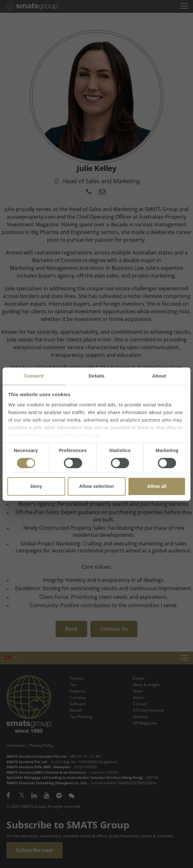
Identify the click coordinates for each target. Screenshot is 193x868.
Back (71, 629)
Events (139, 678)
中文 (17, 658)
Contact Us (114, 629)
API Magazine (145, 723)
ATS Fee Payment (148, 710)
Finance (77, 678)
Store (138, 691)
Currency (78, 697)
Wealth (76, 710)
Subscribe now (35, 850)
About (138, 697)
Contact (140, 704)
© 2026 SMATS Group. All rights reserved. (44, 806)
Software (78, 704)
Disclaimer (16, 745)
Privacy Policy (42, 745)
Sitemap (140, 717)
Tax (73, 685)
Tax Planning (81, 717)
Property (77, 691)
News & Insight (146, 685)
